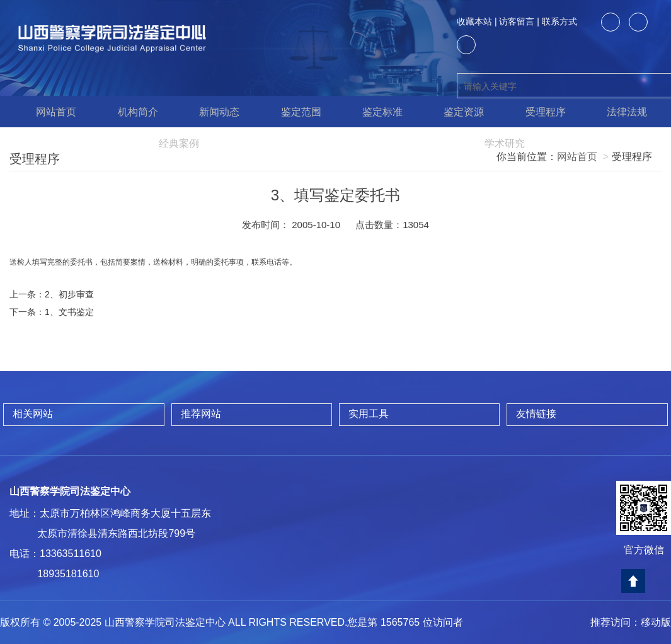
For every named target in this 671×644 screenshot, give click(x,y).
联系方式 (559, 21)
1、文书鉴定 (69, 312)
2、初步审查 (69, 294)
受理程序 (539, 112)
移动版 (656, 622)
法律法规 (621, 112)
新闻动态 (213, 112)
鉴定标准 (376, 112)
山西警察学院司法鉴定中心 (70, 491)
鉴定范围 (295, 112)
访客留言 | (519, 21)
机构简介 (132, 112)
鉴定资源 (458, 112)
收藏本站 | (477, 21)
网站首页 (50, 112)
